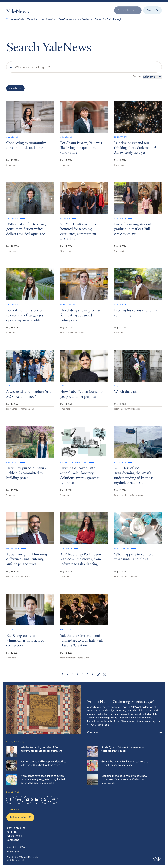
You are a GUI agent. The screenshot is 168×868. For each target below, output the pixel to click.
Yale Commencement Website (75, 19)
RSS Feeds (12, 832)
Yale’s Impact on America (41, 19)
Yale (157, 860)
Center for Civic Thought (109, 19)
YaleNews (18, 12)
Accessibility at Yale (16, 847)
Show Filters (15, 88)
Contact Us (13, 840)
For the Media (14, 836)
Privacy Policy (13, 852)
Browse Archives (16, 828)
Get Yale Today (20, 817)
